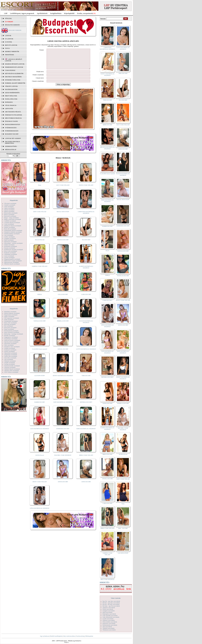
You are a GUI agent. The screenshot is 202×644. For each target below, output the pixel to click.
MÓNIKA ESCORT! (86, 406)
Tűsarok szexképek (10, 367)
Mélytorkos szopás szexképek (13, 261)
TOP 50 (7, 48)
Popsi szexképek (9, 329)
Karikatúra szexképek (11, 246)
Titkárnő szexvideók (109, 628)
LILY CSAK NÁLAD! (63, 189)
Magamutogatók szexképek (12, 259)
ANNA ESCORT (108, 403)
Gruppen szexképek (10, 238)
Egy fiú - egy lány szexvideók (111, 601)
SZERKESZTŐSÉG (11, 146)
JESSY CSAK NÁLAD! (40, 486)
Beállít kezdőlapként (56, 636)
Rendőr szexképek (10, 335)
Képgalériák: (14, 200)
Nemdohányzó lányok (14, 67)
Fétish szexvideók (108, 609)
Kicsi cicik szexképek (11, 251)
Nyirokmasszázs (12, 131)
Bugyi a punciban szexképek (13, 219)
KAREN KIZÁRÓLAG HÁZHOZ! (86, 271)
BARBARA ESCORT (63, 433)
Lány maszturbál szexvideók (111, 617)
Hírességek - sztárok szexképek (13, 243)
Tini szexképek (9, 359)
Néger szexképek (9, 316)
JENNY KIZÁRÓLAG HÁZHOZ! (63, 380)
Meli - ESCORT (123, 528)
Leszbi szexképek (9, 257)
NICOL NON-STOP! (63, 216)
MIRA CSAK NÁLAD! (86, 459)
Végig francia (11, 105)
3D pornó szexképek (10, 203)
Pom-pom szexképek (10, 328)
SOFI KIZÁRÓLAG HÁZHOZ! (63, 406)
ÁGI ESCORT (86, 244)
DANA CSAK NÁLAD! (86, 189)
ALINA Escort (40, 459)
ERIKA (40, 298)
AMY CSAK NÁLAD (40, 216)
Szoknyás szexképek (10, 350)
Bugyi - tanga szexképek (11, 218)
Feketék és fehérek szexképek (13, 232)
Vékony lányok (11, 86)
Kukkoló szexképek (10, 253)
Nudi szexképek (9, 320)
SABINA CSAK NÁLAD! (40, 270)
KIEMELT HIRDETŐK (12, 51)
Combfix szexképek (10, 221)
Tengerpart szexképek (11, 355)
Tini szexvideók (107, 627)
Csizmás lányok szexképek (12, 222)
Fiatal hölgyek (11, 99)
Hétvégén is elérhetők (14, 73)
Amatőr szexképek (10, 205)
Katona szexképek (10, 248)
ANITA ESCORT (63, 486)
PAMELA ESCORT (63, 325)
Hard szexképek (9, 240)
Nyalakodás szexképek (11, 321)
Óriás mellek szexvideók (110, 622)
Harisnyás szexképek (10, 242)
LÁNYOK (8, 36)
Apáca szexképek (9, 208)
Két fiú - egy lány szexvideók (111, 603)
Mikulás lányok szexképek (12, 264)
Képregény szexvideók (109, 614)
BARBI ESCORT (40, 406)
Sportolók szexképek (10, 343)
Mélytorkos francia (13, 118)
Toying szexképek (10, 364)
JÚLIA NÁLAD (40, 244)
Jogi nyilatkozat (45, 636)
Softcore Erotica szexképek (12, 340)
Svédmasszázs (11, 128)
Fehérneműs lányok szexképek (13, 230)
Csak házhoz (10, 70)
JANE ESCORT (86, 486)
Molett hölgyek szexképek (12, 313)
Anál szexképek (9, 207)
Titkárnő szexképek (10, 361)
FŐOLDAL (8, 18)
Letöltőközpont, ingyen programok (22, 13)
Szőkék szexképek (10, 348)
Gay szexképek (9, 235)
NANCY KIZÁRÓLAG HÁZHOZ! (108, 75)
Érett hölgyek (11, 96)
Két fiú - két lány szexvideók (111, 604)
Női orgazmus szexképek (12, 318)
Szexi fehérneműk (12, 93)
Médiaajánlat (89, 636)
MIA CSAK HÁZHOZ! (108, 579)
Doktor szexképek (10, 227)
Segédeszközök (11, 89)
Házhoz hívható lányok (15, 64)
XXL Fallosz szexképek (11, 372)
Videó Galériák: (116, 598)
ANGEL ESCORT (63, 353)
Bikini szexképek (9, 211)
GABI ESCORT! (108, 300)
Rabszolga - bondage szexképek (14, 334)
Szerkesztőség (80, 636)
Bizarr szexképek (9, 214)
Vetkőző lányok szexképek (12, 369)
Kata (40, 189)
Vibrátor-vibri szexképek (11, 370)
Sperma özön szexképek (11, 342)
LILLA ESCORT (63, 298)
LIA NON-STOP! (40, 380)
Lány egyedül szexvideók (110, 615)
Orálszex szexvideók (109, 620)
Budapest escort (12, 134)
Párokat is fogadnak (14, 115)
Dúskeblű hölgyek (13, 80)
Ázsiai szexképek (9, 210)
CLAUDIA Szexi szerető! (40, 353)
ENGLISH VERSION (15, 30)
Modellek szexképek (10, 312)
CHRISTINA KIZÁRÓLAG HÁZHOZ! (86, 216)
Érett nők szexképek (10, 229)
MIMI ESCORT (108, 125)
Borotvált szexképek (10, 216)
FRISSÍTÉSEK (9, 55)
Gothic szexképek (9, 237)
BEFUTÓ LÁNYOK (11, 45)
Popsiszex (9, 102)
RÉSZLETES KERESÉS (12, 25)
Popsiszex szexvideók (109, 623)
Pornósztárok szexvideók (110, 625)
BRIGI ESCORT (107, 454)
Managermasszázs (13, 124)
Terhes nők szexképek (11, 356)
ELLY (108, 251)
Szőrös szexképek (9, 351)
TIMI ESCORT (86, 380)
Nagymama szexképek (11, 315)
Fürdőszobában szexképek (12, 234)
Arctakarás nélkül (13, 112)
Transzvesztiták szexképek (12, 366)
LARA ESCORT (86, 298)
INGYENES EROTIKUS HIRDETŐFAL (12, 142)
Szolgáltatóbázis (56, 13)
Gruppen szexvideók (109, 611)
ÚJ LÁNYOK (9, 39)
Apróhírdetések (42, 13)
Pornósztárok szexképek (11, 331)
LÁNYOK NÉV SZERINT (13, 138)
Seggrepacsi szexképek (11, 337)
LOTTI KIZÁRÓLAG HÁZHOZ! (86, 353)
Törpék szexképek (10, 363)
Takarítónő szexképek (11, 353)
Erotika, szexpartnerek (85, 13)
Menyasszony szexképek (11, 262)
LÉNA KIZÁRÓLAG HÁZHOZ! (40, 512)
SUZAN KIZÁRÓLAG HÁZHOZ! (86, 326)
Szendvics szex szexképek (12, 347)
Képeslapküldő (69, 13)
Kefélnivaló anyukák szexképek (14, 250)
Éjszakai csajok (11, 121)
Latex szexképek (9, 256)
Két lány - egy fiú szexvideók (111, 606)
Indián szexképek (9, 245)
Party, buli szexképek (10, 323)
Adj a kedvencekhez (69, 636)
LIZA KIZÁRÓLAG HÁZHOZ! (40, 433)
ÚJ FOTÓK (8, 42)
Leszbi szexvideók (108, 619)
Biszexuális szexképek (11, 213)
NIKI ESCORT (63, 270)
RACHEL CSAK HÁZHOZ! (63, 459)
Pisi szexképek (9, 326)
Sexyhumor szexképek (11, 339)
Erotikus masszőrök (13, 77)
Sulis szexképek (9, 345)
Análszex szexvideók (109, 608)
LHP (6, 13)
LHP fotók (9, 109)
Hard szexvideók (107, 612)
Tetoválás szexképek (10, 358)
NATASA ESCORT (63, 244)
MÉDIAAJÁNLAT (11, 149)
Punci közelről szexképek (12, 332)
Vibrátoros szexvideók (109, 630)
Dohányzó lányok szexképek (13, 226)
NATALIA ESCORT (40, 325)
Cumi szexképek (9, 224)
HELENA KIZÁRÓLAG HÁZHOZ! (107, 148)
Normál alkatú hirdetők (15, 83)
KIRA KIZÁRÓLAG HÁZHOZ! (86, 433)
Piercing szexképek (10, 324)
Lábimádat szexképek (11, 254)
